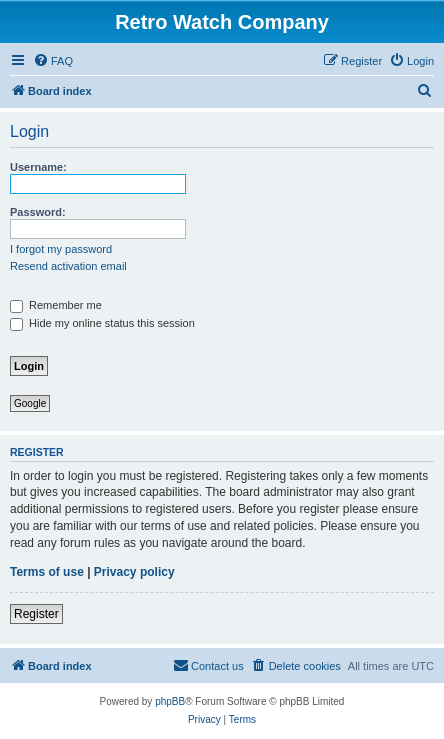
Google (30, 403)
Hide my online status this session (102, 323)
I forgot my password (61, 249)
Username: (38, 167)
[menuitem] (53, 61)
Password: (38, 212)
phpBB (170, 701)
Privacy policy (134, 572)
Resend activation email (68, 266)
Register (36, 614)
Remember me (56, 305)
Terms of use (47, 572)
